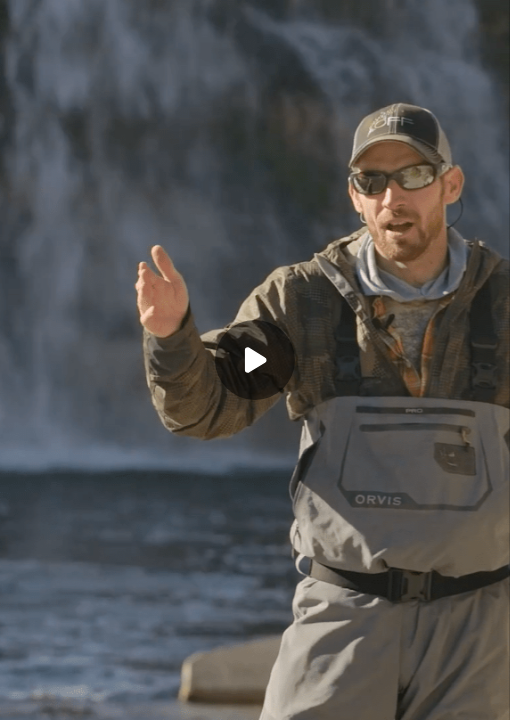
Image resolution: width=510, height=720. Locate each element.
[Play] (255, 360)
